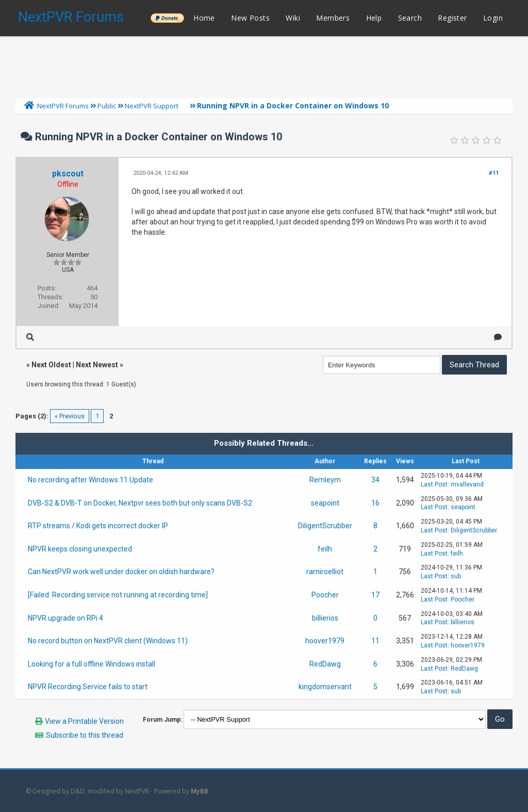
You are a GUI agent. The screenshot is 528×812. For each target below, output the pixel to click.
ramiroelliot (325, 572)
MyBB (200, 791)
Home (204, 18)
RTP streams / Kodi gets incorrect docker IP (98, 526)
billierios (325, 618)
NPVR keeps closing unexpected (80, 549)
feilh (325, 549)
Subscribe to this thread (85, 735)
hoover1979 (325, 641)
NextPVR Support (152, 106)
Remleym (325, 480)
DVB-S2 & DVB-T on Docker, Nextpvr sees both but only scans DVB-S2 (140, 503)
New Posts (250, 18)
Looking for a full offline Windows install (92, 664)
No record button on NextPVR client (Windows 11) (108, 641)
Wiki (293, 18)
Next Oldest (51, 365)
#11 (494, 173)
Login (493, 18)
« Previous (70, 416)
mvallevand (467, 484)
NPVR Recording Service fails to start (88, 687)
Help (374, 18)
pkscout (68, 174)
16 (375, 503)
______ (167, 18)
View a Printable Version (84, 721)
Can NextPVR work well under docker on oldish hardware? (121, 572)
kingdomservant (325, 687)
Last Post (434, 484)
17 (375, 595)
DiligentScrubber (325, 526)
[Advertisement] (264, 64)
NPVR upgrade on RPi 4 (65, 618)
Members (333, 18)
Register (452, 18)
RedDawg (325, 664)
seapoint (325, 503)
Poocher (325, 595)
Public (107, 106)
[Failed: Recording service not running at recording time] (118, 595)
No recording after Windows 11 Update (90, 480)
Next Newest (97, 365)
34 (375, 480)
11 (375, 641)
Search (410, 18)
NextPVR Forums (71, 17)
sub (456, 576)
